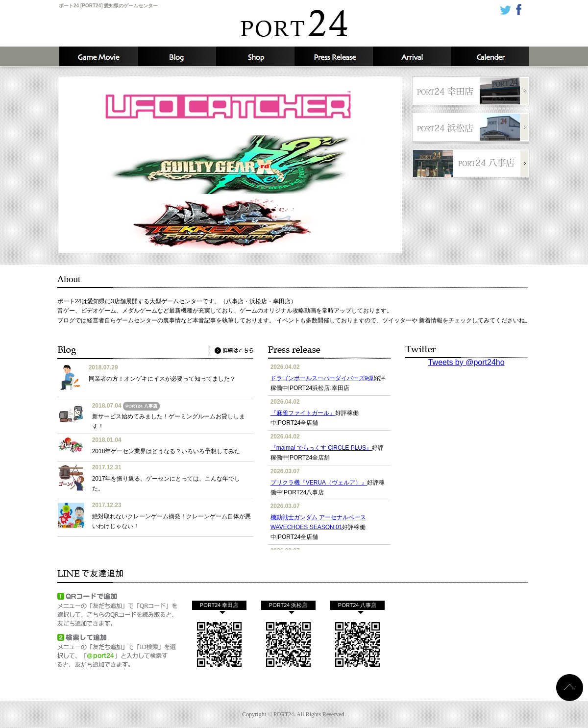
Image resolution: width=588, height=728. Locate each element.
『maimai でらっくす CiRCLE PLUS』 (321, 448)
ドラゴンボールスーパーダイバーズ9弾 (322, 378)
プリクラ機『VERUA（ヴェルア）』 (319, 483)
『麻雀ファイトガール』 (303, 413)
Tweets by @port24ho (466, 362)
